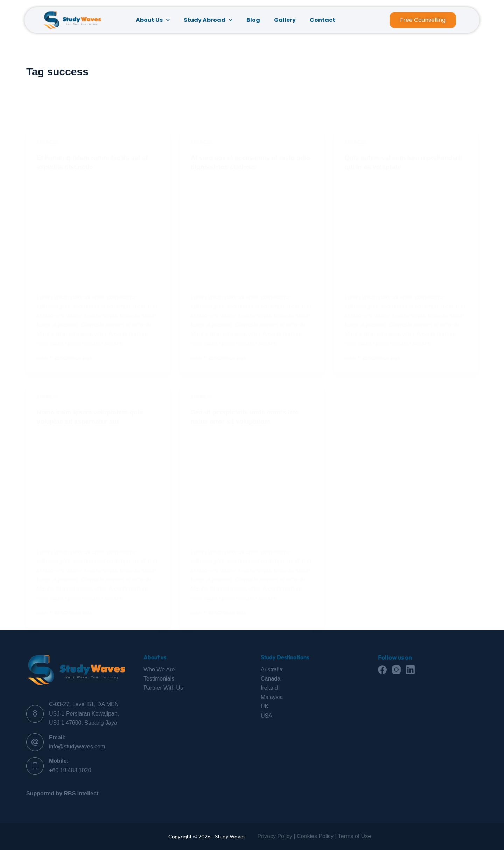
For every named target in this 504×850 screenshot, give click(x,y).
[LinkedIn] (410, 670)
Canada (271, 679)
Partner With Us (163, 688)
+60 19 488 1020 (70, 770)
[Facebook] (382, 670)
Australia (272, 670)
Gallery (285, 22)
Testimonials (159, 679)
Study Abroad (208, 22)
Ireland (269, 688)
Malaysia (272, 697)
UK (265, 706)
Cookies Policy (315, 836)
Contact (323, 22)
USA (267, 716)
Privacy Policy (275, 836)
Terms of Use (355, 836)
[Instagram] (396, 670)
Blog (253, 22)
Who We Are (159, 670)
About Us (153, 22)
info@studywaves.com (77, 747)
